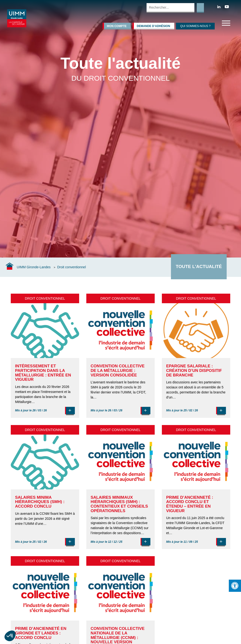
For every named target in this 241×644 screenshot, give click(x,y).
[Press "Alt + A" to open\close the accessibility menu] (235, 586)
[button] (10, 636)
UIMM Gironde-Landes (34, 267)
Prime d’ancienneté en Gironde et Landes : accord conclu (41, 633)
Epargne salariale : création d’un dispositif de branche (194, 370)
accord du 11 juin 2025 (188, 518)
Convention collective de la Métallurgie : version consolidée (118, 370)
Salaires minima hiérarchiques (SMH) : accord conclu (40, 502)
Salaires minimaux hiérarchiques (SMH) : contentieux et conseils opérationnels (119, 504)
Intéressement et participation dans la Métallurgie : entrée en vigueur (43, 373)
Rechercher (200, 8)
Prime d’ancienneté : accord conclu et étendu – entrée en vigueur (190, 504)
